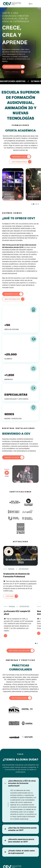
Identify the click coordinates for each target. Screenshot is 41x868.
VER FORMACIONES (12, 67)
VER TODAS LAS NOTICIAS (19, 651)
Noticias (11, 569)
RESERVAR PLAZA (19, 157)
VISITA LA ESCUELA (12, 72)
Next (28, 204)
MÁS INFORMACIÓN (12, 299)
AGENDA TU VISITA (12, 457)
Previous (23, 204)
